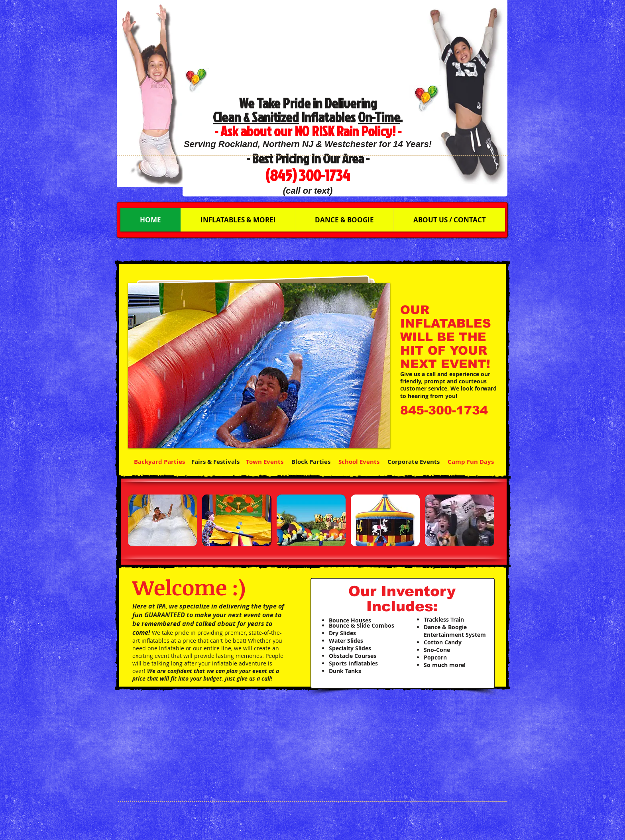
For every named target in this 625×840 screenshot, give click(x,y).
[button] (259, 366)
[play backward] (138, 520)
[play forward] (487, 520)
